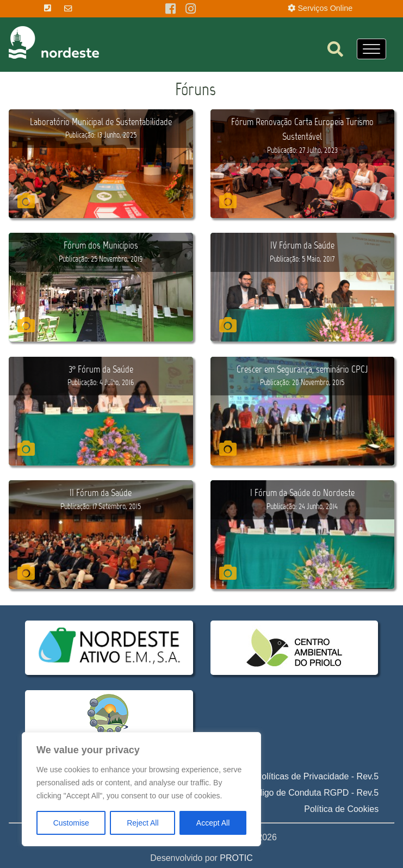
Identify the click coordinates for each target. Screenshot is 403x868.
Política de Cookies (341, 809)
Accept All (213, 823)
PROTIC (236, 858)
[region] (141, 789)
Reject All (142, 823)
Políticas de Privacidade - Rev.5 (318, 776)
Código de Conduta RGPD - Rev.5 (312, 793)
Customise (71, 823)
